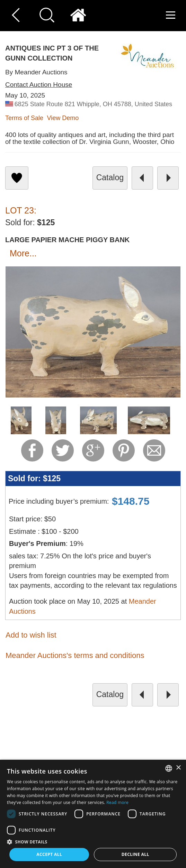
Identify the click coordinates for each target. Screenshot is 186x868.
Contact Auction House (39, 85)
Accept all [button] (49, 854)
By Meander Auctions (36, 72)
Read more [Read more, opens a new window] (117, 802)
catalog (110, 177)
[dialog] (93, 814)
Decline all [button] (135, 854)
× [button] (178, 768)
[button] (93, 842)
